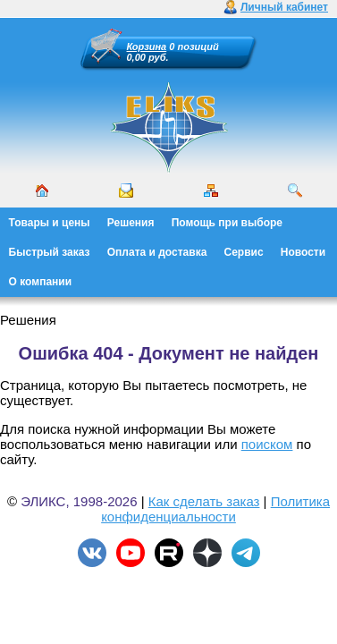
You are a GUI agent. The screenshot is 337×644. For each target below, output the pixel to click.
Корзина (147, 47)
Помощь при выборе (227, 223)
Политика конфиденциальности (215, 509)
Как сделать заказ (204, 501)
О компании (41, 282)
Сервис (244, 252)
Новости (303, 252)
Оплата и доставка (157, 252)
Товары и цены (50, 223)
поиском (267, 444)
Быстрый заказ (50, 252)
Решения (131, 223)
